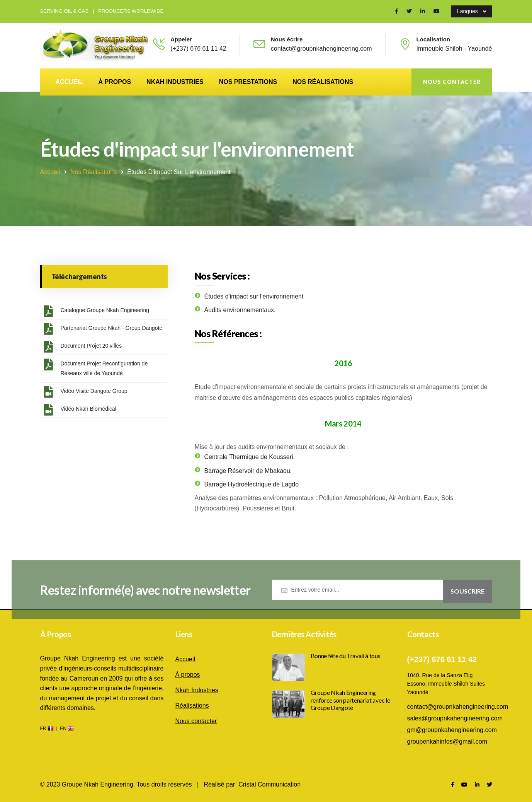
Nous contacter (452, 82)
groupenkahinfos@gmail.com (447, 741)
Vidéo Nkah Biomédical (80, 410)
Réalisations (192, 706)
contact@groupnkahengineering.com (458, 707)
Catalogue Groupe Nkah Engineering (97, 311)
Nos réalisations (323, 82)
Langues (472, 12)
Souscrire (467, 595)
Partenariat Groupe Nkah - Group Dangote (103, 329)
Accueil (69, 82)
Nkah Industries (175, 82)
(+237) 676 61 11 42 (198, 49)
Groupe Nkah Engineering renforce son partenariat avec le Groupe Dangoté (350, 700)
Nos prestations (248, 82)
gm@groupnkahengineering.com (452, 730)
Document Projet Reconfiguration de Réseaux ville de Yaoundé (96, 368)
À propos (115, 82)
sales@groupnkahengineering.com (455, 718)
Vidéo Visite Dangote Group (86, 392)
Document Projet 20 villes (83, 347)
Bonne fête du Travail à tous (346, 656)
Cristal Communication (269, 784)
